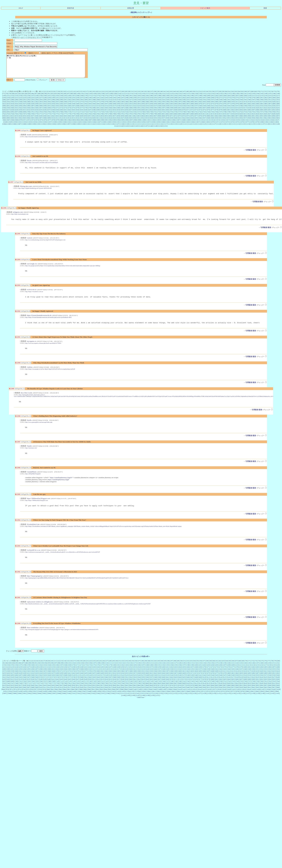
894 (266, 120)
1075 (237, 126)
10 (64, 96)
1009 (188, 124)
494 (20, 110)
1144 (131, 131)
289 (16, 104)
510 (86, 110)
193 (180, 100)
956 (241, 122)
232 (61, 102)
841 (49, 120)
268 (208, 102)
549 (245, 110)
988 (95, 124)
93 (55, 98)
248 (127, 102)
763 (8, 118)
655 (123, 114)
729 (147, 116)
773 (49, 118)
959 (253, 122)
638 (53, 114)
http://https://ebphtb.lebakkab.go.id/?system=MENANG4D (35, 194)
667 (172, 114)
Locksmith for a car (34, 560)
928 (127, 122)
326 (168, 104)
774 (53, 118)
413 (245, 106)
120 (160, 98)
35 (145, 96)
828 (274, 118)
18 (90, 96)
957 (245, 122)
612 (225, 112)
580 (94, 112)
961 (262, 122)
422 (4, 108)
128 (192, 98)
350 (266, 104)
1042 (74, 126)
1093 (49, 129)
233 (65, 102)
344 (241, 104)
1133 (243, 129)
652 (110, 114)
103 (91, 98)
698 (20, 116)
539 (204, 110)
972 (29, 124)
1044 (84, 126)
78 (7, 98)
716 (94, 116)
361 (33, 106)
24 (110, 96)
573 (65, 112)
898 (4, 122)
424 (12, 108)
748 (225, 116)
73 (268, 96)
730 (151, 116)
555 (270, 110)
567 (41, 112)
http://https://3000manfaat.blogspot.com (37, 510)
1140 (277, 129)
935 (155, 122)
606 (200, 112)
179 (123, 100)
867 (155, 120)
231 (57, 102)
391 (155, 106)
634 (37, 114)
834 (20, 120)
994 (119, 124)
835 (24, 120)
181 (131, 100)
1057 (148, 126)
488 (274, 108)
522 (135, 110)
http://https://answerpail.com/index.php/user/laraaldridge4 (42, 167)
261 (180, 102)
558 (4, 112)
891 (253, 120)
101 (83, 98)
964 (274, 122)
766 (20, 118)
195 (188, 100)
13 (74, 96)
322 (151, 104)
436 (61, 108)
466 (184, 108)
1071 (217, 126)
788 (110, 118)
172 (94, 100)
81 (16, 98)
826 (266, 118)
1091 (39, 129)
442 (86, 108)
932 (143, 122)
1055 (139, 126)
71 (262, 96)
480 (241, 108)
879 (204, 120)
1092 (44, 129)
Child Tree (140, 709)
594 (151, 112)
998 (135, 124)
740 (192, 116)
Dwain (29, 165)
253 (147, 102)
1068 (203, 126)
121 (164, 98)
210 (249, 100)
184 (143, 100)
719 (106, 116)
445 (98, 108)
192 (176, 100)
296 (45, 104)
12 (71, 96)
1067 (198, 126)
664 (159, 114)
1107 (117, 129)
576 (78, 112)
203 (221, 100)
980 (62, 124)
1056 (144, 126)
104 (95, 98)
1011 (198, 124)
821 (245, 118)
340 (225, 104)
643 (74, 114)
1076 (242, 126)
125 (180, 98)
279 (253, 102)
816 (225, 118)
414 (249, 106)
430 (37, 108)
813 (212, 118)
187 (155, 100)
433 (49, 108)
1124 (200, 129)
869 (164, 120)
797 (147, 118)
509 (82, 110)
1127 (214, 129)
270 (217, 102)
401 (196, 106)
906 (37, 122)
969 (17, 124)
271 (221, 102)
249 (131, 102)
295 (41, 104)
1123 (195, 129)
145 (262, 98)
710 (70, 116)
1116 (161, 129)
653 (114, 114)
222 (20, 102)
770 (37, 118)
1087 (19, 129)
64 (239, 96)
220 (12, 102)
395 (172, 106)
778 (70, 118)
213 (262, 100)
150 (4, 100)
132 (209, 98)
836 (29, 120)
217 (278, 100)
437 (65, 108)
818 (233, 118)
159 (41, 100)
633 (33, 114)
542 (217, 110)
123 (172, 98)
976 (45, 124)
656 (127, 114)
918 (86, 122)
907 (41, 122)
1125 (204, 129)
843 (57, 120)
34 (142, 96)
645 (82, 114)
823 (253, 118)
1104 (103, 129)
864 (143, 120)
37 (152, 96)
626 (4, 114)
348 (257, 104)
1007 (178, 124)
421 (278, 106)
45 (178, 96)
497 (33, 110)
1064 (183, 126)
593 (147, 112)
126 (184, 98)
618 (249, 112)
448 (110, 108)
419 (270, 106)
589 (131, 112)
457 (147, 108)
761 (278, 116)
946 (200, 122)
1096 (64, 129)
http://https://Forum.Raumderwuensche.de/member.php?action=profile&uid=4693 (48, 325)
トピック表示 (205, 8)
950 (217, 122)
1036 (45, 126)
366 (53, 106)
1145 (136, 131)
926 (118, 122)
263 (188, 102)
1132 (238, 129)
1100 (83, 129)
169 (82, 100)
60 (226, 96)
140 (241, 98)
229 (49, 102)
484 (258, 108)
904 (29, 122)
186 (151, 100)
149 (278, 98)
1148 (151, 131)
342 (233, 104)
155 (25, 100)
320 (143, 104)
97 (68, 98)
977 (49, 124)
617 (245, 112)
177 (114, 100)
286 (4, 104)
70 (259, 96)
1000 (144, 124)
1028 (5, 126)
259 (172, 102)
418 (266, 106)
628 (12, 114)
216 (274, 100)
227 (41, 102)
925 (114, 122)
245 (114, 102)
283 (270, 102)
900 (12, 122)
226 (37, 102)
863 (139, 120)
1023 (257, 124)
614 (233, 112)
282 (266, 102)
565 (33, 112)
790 (119, 118)
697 (16, 116)
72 (265, 96)
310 (102, 104)
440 (78, 108)
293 (33, 104)
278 (249, 102)
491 (8, 110)
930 (135, 122)
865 (147, 120)
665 (164, 114)
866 (151, 120)
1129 (224, 129)
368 (61, 106)
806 (184, 118)
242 (102, 102)
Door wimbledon (33, 639)
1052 (124, 126)
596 (159, 112)
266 (200, 102)
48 (187, 96)
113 (131, 98)
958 (249, 122)
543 (221, 110)
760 (274, 116)
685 (245, 114)
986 (86, 124)
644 (78, 114)
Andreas (30, 375)
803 (172, 118)
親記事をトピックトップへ (141, 12)
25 (113, 96)
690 (266, 114)
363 (41, 106)
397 (180, 106)
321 (147, 104)
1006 (174, 124)
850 (86, 120)
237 (82, 102)
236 (78, 102)
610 (217, 112)
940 (176, 122)
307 (90, 104)
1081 (267, 126)
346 (249, 104)
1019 (238, 124)
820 (241, 118)
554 (266, 110)
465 (180, 108)
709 (65, 116)
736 (176, 116)
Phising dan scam (26, 192)
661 (147, 114)
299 (57, 104)
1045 (89, 126)
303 (74, 104)
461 (164, 108)
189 (164, 100)
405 (213, 106)
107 (107, 98)
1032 (25, 126)
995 (123, 124)
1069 (208, 126)
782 (86, 118)
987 (90, 124)
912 (61, 122)
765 (16, 118)
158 (37, 100)
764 (12, 118)
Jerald (29, 139)
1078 (252, 126)
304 (78, 104)
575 (74, 112)
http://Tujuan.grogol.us (35, 587)
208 (241, 100)
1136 (258, 129)
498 (37, 110)
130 (200, 98)
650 (102, 114)
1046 (94, 126)
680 (225, 114)
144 (258, 98)
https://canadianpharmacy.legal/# (61, 487)
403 (204, 106)
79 (10, 98)
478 (233, 108)
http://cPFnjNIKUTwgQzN (33, 483)
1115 (156, 129)
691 (270, 114)
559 (8, 112)
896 (274, 120)
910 (53, 122)
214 (266, 100)
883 (221, 120)
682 (233, 114)
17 (87, 96)
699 (25, 116)
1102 (93, 129)
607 (204, 112)
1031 (20, 126)
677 (212, 114)
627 (8, 114)
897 (278, 120)
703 (41, 116)
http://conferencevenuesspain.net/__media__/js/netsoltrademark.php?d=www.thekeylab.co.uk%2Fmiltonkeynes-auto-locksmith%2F (63, 562)
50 (194, 96)
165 (65, 100)
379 (106, 106)
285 (278, 102)
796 (143, 118)
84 (26, 98)
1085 (9, 129)
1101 (88, 129)
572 (61, 112)
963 (270, 122)
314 (118, 104)
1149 (156, 131)
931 (139, 122)
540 (208, 110)
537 (196, 110)
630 (20, 114)
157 (33, 100)
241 (98, 102)
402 (200, 106)
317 (131, 104)
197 (196, 100)
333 (196, 104)
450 (118, 108)
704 (45, 116)
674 (200, 114)
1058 (153, 126)
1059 (158, 126)
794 (135, 118)
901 (16, 122)
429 (33, 108)
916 (78, 122)
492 (12, 110)
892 (258, 120)
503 (57, 110)
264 (192, 102)
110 (119, 98)
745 (212, 116)
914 (69, 122)
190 (168, 100)
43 (171, 96)
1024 (262, 124)
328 (176, 104)
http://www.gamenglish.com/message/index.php (39, 431)
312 (110, 104)
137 (229, 98)
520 (127, 110)
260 (176, 102)
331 (188, 104)
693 (278, 114)
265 (196, 102)
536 (192, 110)
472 (208, 108)
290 (20, 104)
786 (102, 118)
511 (90, 110)
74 (272, 96)
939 (172, 122)
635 (41, 114)
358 (20, 106)
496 (29, 110)
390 (151, 106)
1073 (227, 126)
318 (135, 104)
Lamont (29, 244)
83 (23, 98)
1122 (190, 129)
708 (61, 116)
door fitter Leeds (26, 401)
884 (225, 120)
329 (180, 104)
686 (249, 114)
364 (45, 106)
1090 (34, 129)
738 (184, 116)
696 (12, 116)
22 (103, 96)
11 (68, 96)
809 (196, 118)
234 (70, 102)
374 (86, 106)
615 (237, 112)
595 (155, 112)
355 (8, 106)
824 (257, 118)
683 (237, 114)
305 (82, 104)
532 (176, 110)
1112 (142, 129)
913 (65, 122)
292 (29, 104)
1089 (29, 129)
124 (176, 98)
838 (37, 120)
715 (90, 116)
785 (98, 118)
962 (266, 122)
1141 (117, 131)
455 (139, 108)
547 (237, 110)
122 (168, 98)
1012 (203, 124)
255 (155, 102)
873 (180, 120)
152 (12, 100)
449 (114, 108)
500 (45, 110)
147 (270, 98)
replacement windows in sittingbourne (40, 613)
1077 (247, 126)
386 (135, 106)
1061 (168, 126)
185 (147, 100)
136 (225, 98)
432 (45, 108)
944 (192, 122)
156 (29, 100)
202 (217, 100)
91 (49, 98)
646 (86, 114)
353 (278, 104)
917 (82, 122)
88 (39, 98)
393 (164, 106)
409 (229, 106)
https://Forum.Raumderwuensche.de (39, 323)
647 (90, 114)
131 (204, 98)
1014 (213, 124)
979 (58, 124)
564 (29, 112)
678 (217, 114)
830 (4, 120)
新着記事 (131, 8)
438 (70, 108)
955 (237, 122)
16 (84, 96)
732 (159, 116)
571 (57, 112)
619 (253, 112)
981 (66, 124)
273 (229, 102)
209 (245, 100)
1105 (108, 129)
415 (253, 106)
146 (266, 98)
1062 (173, 126)
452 (127, 108)
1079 (257, 126)
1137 (263, 129)
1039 (60, 126)
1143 (126, 131)
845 (65, 120)
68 (252, 96)
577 (82, 112)
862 (135, 120)
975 (41, 124)
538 (200, 110)
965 (278, 122)
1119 (175, 129)
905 (33, 122)
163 (57, 100)
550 (249, 110)
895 (270, 120)
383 (123, 106)
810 (200, 118)
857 (114, 120)
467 (188, 108)
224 (29, 102)
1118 (170, 129)
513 (98, 110)
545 (229, 110)
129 (196, 98)
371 (74, 106)
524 (143, 110)
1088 (24, 129)
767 (25, 118)
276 (241, 102)
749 (229, 116)
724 (127, 116)
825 (262, 118)
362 (37, 106)
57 (216, 96)
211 (253, 100)
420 (274, 106)
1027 (277, 124)
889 (245, 120)
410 (233, 106)
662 (151, 114)
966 (5, 124)
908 (45, 122)
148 (274, 98)
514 (102, 110)
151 (8, 100)
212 (257, 100)
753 (245, 116)
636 (45, 114)
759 (270, 116)
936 (159, 122)
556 (274, 110)
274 (233, 102)
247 (123, 102)
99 (75, 98)
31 (132, 96)
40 (161, 96)
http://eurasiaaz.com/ (31, 457)
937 (163, 122)
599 (172, 112)
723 (123, 116)
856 (110, 120)
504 (61, 110)
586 (119, 112)
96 (65, 98)
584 (110, 112)
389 (147, 106)
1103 (98, 129)
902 (20, 122)
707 (57, 116)
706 (53, 116)
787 (106, 118)
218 (4, 102)
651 (106, 114)
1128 (219, 129)
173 (98, 100)
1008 (183, 124)
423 (8, 108)
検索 (265, 8)
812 (208, 118)
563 (25, 112)
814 (217, 118)
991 (107, 124)
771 (41, 118)
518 (118, 110)
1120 (180, 129)
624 (274, 112)
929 (131, 122)
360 (29, 106)
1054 (134, 126)
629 (16, 114)
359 (25, 106)
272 (225, 102)
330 (184, 104)
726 (135, 116)
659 (139, 114)
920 (94, 122)
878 (200, 120)
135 (221, 98)
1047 (99, 126)
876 (192, 120)
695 (8, 116)
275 (237, 102)
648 (94, 114)
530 (168, 110)
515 (106, 110)
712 (78, 116)
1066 (193, 126)
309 (98, 104)
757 (262, 116)
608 (208, 112)
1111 (137, 129)
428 (29, 108)
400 (192, 106)
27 (119, 96)
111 (123, 98)
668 (176, 114)
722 (118, 116)
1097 (69, 129)
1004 (164, 124)
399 (188, 106)
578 (86, 112)
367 (57, 106)
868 (159, 120)
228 (45, 102)
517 (114, 110)
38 (155, 96)
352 (274, 104)
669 (180, 114)
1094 (54, 129)
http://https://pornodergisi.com (20, 220)
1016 (223, 124)
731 (155, 116)
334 (200, 104)
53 (204, 96)
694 (4, 116)
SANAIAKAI (32, 296)
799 (155, 118)
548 (241, 110)
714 (86, 116)
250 (135, 102)
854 (102, 120)
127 (188, 98)
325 (163, 104)
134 (217, 98)
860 (127, 120)
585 (114, 112)
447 (106, 108)
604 (192, 112)
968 (13, 124)
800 (159, 118)
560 (12, 112)
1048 (104, 126)
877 (196, 120)
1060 (163, 126)
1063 (178, 126)
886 (233, 120)
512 (94, 110)
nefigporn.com (18, 218)
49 (191, 96)
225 (33, 102)
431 (41, 108)
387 (139, 106)
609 (213, 112)
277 (245, 102)
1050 (114, 126)
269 (212, 102)
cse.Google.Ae (32, 270)
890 (249, 120)
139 (237, 98)
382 (119, 106)
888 (241, 120)
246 (118, 102)
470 (200, 108)
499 (41, 110)
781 (82, 118)
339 (221, 104)
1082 (272, 126)
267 (204, 102)
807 (188, 118)
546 (233, 110)
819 (237, 118)
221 (16, 102)
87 (36, 98)
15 (80, 96)
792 (127, 118)
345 (245, 104)
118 (151, 98)
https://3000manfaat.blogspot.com (38, 508)
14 (77, 96)
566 (37, 112)
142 (249, 98)
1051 (119, 126)
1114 (151, 129)
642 (70, 114)
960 (257, 122)
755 (253, 116)
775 (57, 118)
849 (82, 120)
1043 (79, 126)
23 (106, 96)
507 (74, 110)
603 (188, 112)
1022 (252, 124)
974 (37, 124)
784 (94, 118)
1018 (233, 124)
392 (159, 106)
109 (115, 98)
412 (241, 106)
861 (131, 120)
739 (188, 116)
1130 (229, 129)
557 (278, 110)
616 (241, 112)
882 (217, 120)
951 (221, 122)
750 (233, 116)
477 (229, 108)
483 (253, 108)
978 (54, 124)
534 (184, 110)
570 (53, 112)
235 (74, 102)
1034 (35, 126)
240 (94, 102)
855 (106, 120)
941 (180, 122)
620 (257, 112)
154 (20, 100)
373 (82, 106)
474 (217, 108)
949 (212, 122)
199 (204, 100)
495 (25, 110)
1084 (5, 129)
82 (20, 98)
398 (184, 106)
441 (82, 108)
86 (33, 98)
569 (49, 112)
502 (53, 110)
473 (212, 108)
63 (236, 96)
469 (196, 108)
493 (16, 110)
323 (155, 104)
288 (12, 104)
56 (213, 96)
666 (168, 114)
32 (136, 96)
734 (168, 116)
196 (192, 100)
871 (172, 120)
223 (24, 102)
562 (20, 112)
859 (123, 120)
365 (49, 106)
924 (110, 122)
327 (172, 104)
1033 (30, 126)
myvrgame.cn (32, 349)
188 (159, 100)
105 (99, 98)
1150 (160, 131)
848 (78, 120)
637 (49, 114)
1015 (218, 124)
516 (110, 110)
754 (249, 116)
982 (70, 124)
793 (131, 118)
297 (49, 104)
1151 (165, 131)
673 (196, 114)
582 (102, 112)
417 (262, 106)
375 (90, 106)
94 (59, 98)
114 (135, 98)
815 (221, 118)
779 (74, 118)
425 (16, 108)
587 (123, 112)
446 (102, 108)
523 (139, 110)
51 (197, 96)
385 (131, 106)
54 (207, 96)
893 (262, 120)
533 (180, 110)
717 (98, 116)
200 (208, 100)
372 (78, 106)
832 (12, 120)
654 (118, 114)
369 (65, 106)
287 (8, 104)
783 (90, 118)
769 (33, 118)
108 (111, 98)
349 (262, 104)
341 (229, 104)
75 (275, 96)
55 (210, 96)
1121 (185, 129)
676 (208, 114)
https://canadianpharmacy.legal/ (59, 489)
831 (8, 120)
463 (172, 108)
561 (16, 112)
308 (94, 104)
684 (241, 114)
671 (188, 114)
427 (24, 108)
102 (87, 98)
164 (61, 100)
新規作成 (71, 8)
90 (46, 98)
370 (70, 106)
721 (114, 116)
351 (270, 104)
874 (184, 120)
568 (45, 112)
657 (131, 114)
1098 (74, 129)
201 (213, 100)
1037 (50, 126)
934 (151, 122)
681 (229, 114)
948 (208, 122)
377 (98, 106)
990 (103, 124)
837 (33, 120)
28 (123, 96)
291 (25, 104)
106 (103, 98)
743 (204, 116)
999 (139, 124)
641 (65, 114)
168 (78, 100)
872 (176, 120)
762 (4, 118)
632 (29, 114)
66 (246, 96)
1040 (65, 126)
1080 (262, 126)
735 (172, 116)
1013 (208, 124)
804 (176, 118)
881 (212, 120)
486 (266, 108)
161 (49, 100)
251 (139, 102)
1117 (166, 129)
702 (37, 116)
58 (220, 96)
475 (221, 108)
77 (3, 98)
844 (61, 120)
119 (156, 98)
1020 (242, 124)
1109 (127, 129)
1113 (146, 129)
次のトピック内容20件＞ (141, 668)
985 (82, 124)
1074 (232, 126)
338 (217, 104)
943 (188, 122)
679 (221, 114)
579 (90, 112)
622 (266, 112)
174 (102, 100)
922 (102, 122)
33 (139, 96)
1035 (40, 126)
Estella (29, 429)
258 (168, 102)
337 (212, 104)
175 (106, 100)
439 (74, 108)
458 (151, 108)
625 (278, 112)
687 (253, 114)
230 (53, 102)
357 (16, 106)
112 (127, 98)
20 (97, 96)
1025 (267, 124)
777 (65, 118)
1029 (10, 126)
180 (127, 100)
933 (147, 122)
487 (270, 108)
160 (45, 100)
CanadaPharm (32, 481)
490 (4, 110)
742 (200, 116)
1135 (253, 129)
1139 (273, 129)
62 (233, 96)
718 (102, 116)
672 (192, 114)
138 (233, 98)
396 (176, 106)
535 (188, 110)
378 (102, 106)
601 (180, 112)
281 (262, 102)
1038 (55, 126)
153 (16, 100)
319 (139, 104)
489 (278, 108)
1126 (209, 129)
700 (29, 116)
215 (270, 100)
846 (70, 120)
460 (159, 108)
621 (262, 112)
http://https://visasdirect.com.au (34, 298)
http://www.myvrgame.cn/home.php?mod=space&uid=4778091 (43, 351)
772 (45, 118)
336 (208, 104)
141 (245, 98)
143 (254, 98)
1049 (109, 126)
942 (184, 122)
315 (123, 104)
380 (110, 106)
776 (61, 118)
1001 (149, 124)
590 (135, 112)
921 (98, 122)
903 (25, 122)
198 (200, 100)
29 (126, 96)
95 (62, 98)
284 (274, 102)
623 (270, 112)
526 (151, 110)
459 (155, 108)
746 (217, 116)
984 (78, 124)
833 (16, 120)
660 (143, 114)
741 (196, 116)
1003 (159, 124)
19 (93, 96)
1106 (113, 129)
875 (188, 120)
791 (123, 118)
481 (245, 108)
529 (163, 110)
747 (221, 116)
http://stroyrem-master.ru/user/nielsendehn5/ (38, 141)
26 (116, 96)
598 (168, 112)
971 (25, 124)
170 (86, 100)
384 (127, 106)
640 (61, 114)
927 (123, 122)
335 (204, 104)
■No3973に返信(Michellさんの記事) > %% (51, 68)
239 (90, 102)
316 (127, 104)
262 (184, 102)
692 (274, 114)
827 (270, 118)
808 (192, 118)
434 (53, 108)
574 (70, 112)
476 (225, 108)
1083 (277, 126)
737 (180, 116)
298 (53, 104)
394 (168, 106)
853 (98, 120)
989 (99, 124)
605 (196, 112)
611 (221, 112)
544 (225, 110)
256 (159, 102)
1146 (141, 131)
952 (225, 122)
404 (208, 106)
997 (131, 124)
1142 (122, 131)
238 (86, 102)
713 (82, 116)
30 (129, 96)
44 (174, 96)
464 (176, 108)
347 (253, 104)
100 (79, 98)
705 (49, 116)
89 (42, 98)
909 (49, 122)
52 (200, 96)
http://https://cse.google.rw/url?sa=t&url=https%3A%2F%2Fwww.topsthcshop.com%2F (50, 377)
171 (90, 100)
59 (223, 96)
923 (106, 122)
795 (139, 118)
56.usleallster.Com (33, 534)
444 (94, 108)
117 (147, 98)
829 (278, 118)
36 (148, 96)
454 (135, 108)
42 (168, 96)
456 (143, 108)
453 (131, 108)
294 (37, 104)
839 (41, 120)
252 (143, 102)
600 (176, 112)
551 (253, 110)
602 (184, 112)
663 (155, 114)
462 (168, 108)
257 (164, 102)
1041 (69, 126)
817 (229, 118)
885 (229, 120)
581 (98, 112)
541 (212, 110)
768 (29, 118)
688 (258, 114)
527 (155, 110)
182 (135, 100)
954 (233, 122)
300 (61, 104)
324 (159, 104)
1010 (193, 124)
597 (164, 112)
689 (262, 114)
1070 (213, 126)
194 (184, 100)
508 (78, 110)
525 (147, 110)
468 (192, 108)
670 (184, 114)
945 (196, 122)
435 (57, 108)
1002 (154, 124)
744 (208, 116)
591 (139, 112)
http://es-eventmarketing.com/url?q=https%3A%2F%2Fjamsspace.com (45, 246)
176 (110, 100)
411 (237, 106)
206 (233, 100)
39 (158, 96)
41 (165, 96)
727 (139, 116)
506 (70, 110)
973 (33, 124)
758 (266, 116)
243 (106, 102)
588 (127, 112)
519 (123, 110)
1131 (234, 129)
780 (78, 118)
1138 (268, 129)
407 (221, 106)
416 (257, 106)
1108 (122, 129)
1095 (59, 129)
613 (229, 112)
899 (8, 122)
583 (106, 112)
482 (249, 108)
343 (237, 104)
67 (249, 96)
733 (163, 116)
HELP (21, 8)
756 (257, 116)
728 (143, 116)
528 (159, 110)
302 (70, 104)
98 (72, 98)
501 (49, 110)
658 (135, 114)
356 (12, 106)
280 (258, 102)
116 (143, 98)
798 (151, 118)
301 (65, 104)
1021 (247, 124)
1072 (222, 126)
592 (143, 112)
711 (74, 116)
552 (257, 110)
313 (114, 104)
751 (237, 116)
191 (172, 100)
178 (119, 100)
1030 (15, 126)
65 (242, 96)
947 (204, 122)
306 (86, 104)
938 (168, 122)
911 (57, 122)
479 (237, 108)
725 (131, 116)
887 (237, 120)
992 (111, 124)
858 (118, 120)
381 (114, 106)
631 (24, 114)
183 (139, 100)
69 (255, 96)
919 (90, 122)
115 (139, 98)
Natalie (29, 455)
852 (94, 120)
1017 (228, 124)
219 (8, 102)
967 (9, 124)
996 (127, 124)
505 (65, 110)
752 (241, 116)
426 (20, 108)
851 (90, 120)
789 (114, 118)
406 (217, 106)
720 (110, 116)
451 (123, 108)
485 (262, 108)
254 (151, 102)
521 (131, 110)
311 (106, 104)
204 (225, 100)
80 (13, 98)
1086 (14, 129)
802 (168, 118)
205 (229, 100)
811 (204, 118)
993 (115, 124)
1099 (78, 129)
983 (74, 124)
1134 (248, 129)
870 (168, 120)
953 (229, 122)
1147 (146, 131)
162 (53, 100)
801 (164, 118)
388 (143, 106)
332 (192, 104)
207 (237, 100)
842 (53, 120)
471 (204, 108)
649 (98, 114)
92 (52, 98)
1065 (188, 126)
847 (74, 120)
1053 (129, 126)
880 (208, 120)
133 (213, 98)
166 (70, 100)
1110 (132, 129)
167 (74, 100)
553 (262, 110)
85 (29, 98)
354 (4, 106)
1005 (169, 124)
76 (278, 96)
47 (184, 96)
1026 (272, 124)
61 (230, 96)
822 (249, 118)
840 (45, 120)
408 (225, 106)
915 (74, 122)
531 (172, 110)
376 (94, 106)
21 (100, 96)
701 (33, 116)
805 (180, 118)
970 (21, 124)
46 (181, 96)
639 (57, 114)
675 (204, 114)
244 (110, 102)
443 (90, 108)
